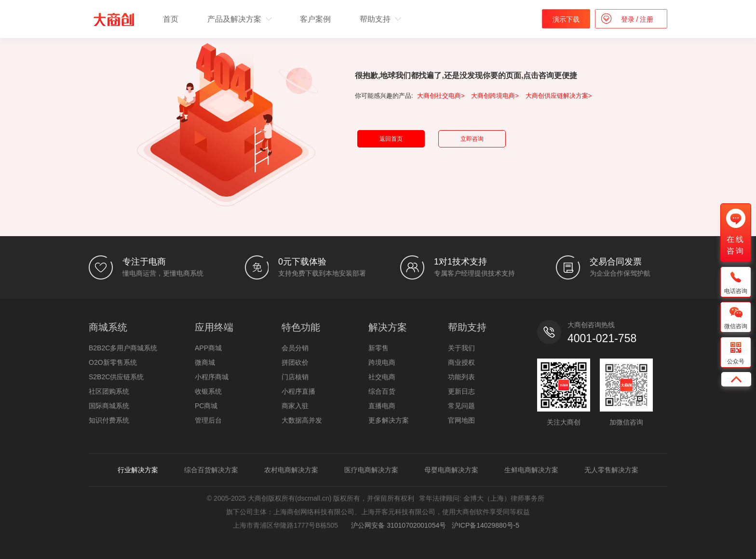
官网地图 (461, 420)
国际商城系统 (109, 406)
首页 (171, 19)
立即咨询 (472, 139)
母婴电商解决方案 (451, 470)
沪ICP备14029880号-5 (486, 525)
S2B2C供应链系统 (116, 377)
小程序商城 (212, 377)
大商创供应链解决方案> (559, 96)
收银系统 (208, 391)
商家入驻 (295, 406)
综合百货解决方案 (211, 470)
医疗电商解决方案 (371, 470)
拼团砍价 (295, 362)
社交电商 (382, 377)
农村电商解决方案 (291, 470)
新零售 (378, 348)
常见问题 (461, 406)
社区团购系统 (109, 391)
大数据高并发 (302, 420)
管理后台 (208, 420)
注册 (646, 19)
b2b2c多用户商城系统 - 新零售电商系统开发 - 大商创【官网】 (114, 20)
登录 (629, 19)
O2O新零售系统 (113, 362)
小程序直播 (298, 391)
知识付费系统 (109, 420)
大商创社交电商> (441, 96)
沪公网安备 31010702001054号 (397, 525)
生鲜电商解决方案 (531, 470)
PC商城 (206, 406)
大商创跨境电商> (495, 96)
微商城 (205, 362)
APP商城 (208, 348)
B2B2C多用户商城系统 (123, 348)
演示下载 (566, 19)
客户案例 (315, 19)
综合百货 (382, 391)
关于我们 (461, 348)
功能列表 (461, 377)
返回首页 (391, 139)
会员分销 (295, 348)
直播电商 (382, 406)
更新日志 (461, 391)
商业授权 (461, 362)
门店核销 (295, 377)
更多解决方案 (389, 420)
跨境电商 (382, 362)
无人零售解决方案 (611, 470)
